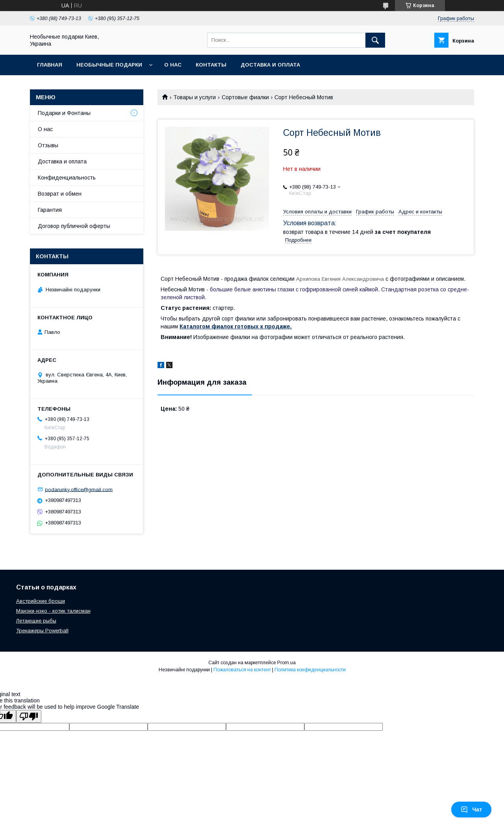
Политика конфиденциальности (310, 670)
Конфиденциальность (67, 178)
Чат (471, 810)
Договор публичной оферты (74, 226)
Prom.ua (286, 663)
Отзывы (48, 145)
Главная (50, 65)
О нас (173, 65)
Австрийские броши (41, 601)
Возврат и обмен (60, 194)
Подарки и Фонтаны (64, 113)
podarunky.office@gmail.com (79, 489)
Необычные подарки (109, 65)
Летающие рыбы (36, 621)
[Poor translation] (29, 716)
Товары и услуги (195, 97)
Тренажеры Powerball (42, 631)
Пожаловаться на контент (242, 670)
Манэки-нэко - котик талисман (53, 611)
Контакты (211, 65)
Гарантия (50, 210)
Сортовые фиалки (245, 97)
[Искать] (375, 40)
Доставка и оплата (270, 65)
